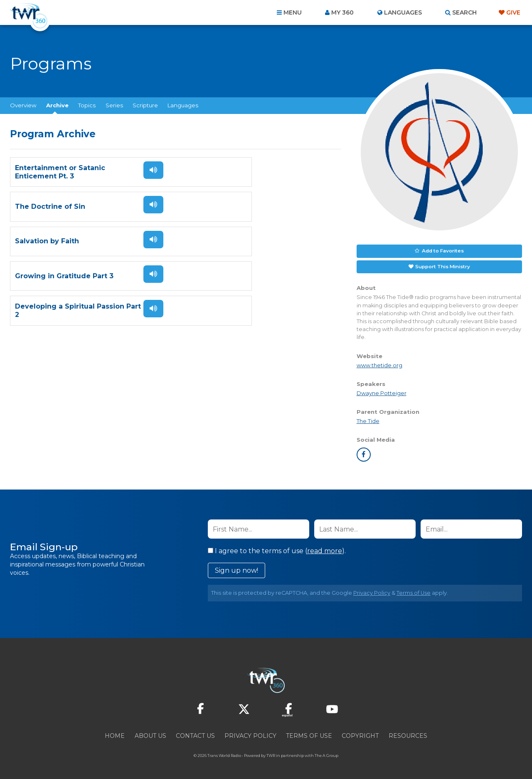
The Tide (368, 419)
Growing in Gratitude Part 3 (232, 206)
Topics (87, 105)
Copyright (360, 734)
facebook (364, 453)
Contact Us (195, 734)
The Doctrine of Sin (218, 172)
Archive (57, 105)
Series (114, 105)
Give (513, 12)
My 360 (342, 12)
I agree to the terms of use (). (277, 550)
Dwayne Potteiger (382, 392)
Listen (146, 170)
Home (115, 734)
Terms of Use (414, 592)
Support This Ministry (442, 265)
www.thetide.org (379, 364)
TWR (271, 754)
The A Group (326, 754)
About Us (150, 734)
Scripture (145, 105)
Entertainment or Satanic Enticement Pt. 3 (60, 172)
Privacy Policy (372, 592)
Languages (183, 105)
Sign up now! (236, 569)
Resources (408, 734)
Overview (23, 105)
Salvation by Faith (47, 206)
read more (325, 550)
